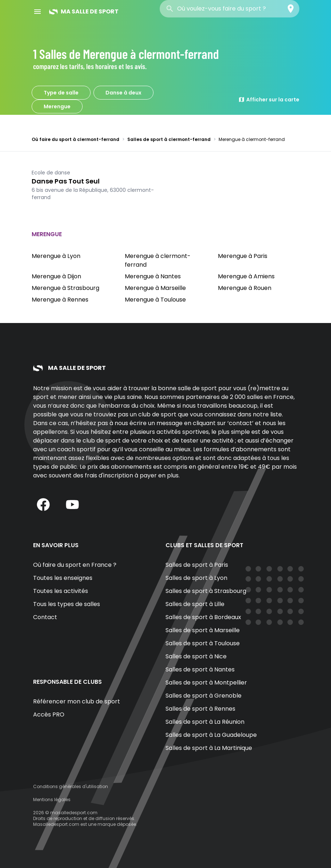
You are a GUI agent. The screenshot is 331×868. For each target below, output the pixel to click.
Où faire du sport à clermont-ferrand (75, 139)
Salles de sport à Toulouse (203, 643)
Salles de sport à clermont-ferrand (169, 139)
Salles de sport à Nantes (200, 669)
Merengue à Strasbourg (65, 288)
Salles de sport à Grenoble (204, 696)
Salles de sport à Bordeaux (203, 617)
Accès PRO (49, 714)
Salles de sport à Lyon (196, 578)
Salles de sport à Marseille (203, 630)
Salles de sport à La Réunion (205, 722)
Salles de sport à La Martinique (209, 748)
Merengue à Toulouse (155, 300)
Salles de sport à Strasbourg (206, 591)
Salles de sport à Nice (196, 656)
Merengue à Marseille (155, 288)
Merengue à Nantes (153, 276)
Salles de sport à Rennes (200, 709)
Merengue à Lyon (56, 256)
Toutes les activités (61, 591)
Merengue (57, 106)
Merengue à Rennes (60, 300)
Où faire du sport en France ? (75, 565)
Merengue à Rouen (245, 288)
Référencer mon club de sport (77, 701)
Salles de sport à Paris (197, 565)
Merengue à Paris (243, 256)
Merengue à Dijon (56, 276)
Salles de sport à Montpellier (206, 683)
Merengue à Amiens (246, 276)
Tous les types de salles (67, 604)
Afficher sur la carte (269, 100)
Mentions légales (52, 800)
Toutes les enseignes (63, 578)
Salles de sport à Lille (195, 604)
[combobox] (230, 9)
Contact (45, 617)
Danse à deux (123, 93)
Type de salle (61, 93)
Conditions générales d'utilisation (71, 786)
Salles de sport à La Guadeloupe (211, 735)
